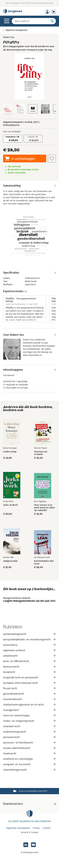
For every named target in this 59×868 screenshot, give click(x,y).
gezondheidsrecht (29, 694)
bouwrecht (29, 672)
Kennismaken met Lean (44, 562)
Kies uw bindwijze (12, 132)
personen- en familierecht (29, 743)
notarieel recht (29, 726)
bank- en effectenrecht (29, 661)
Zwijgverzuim (10, 561)
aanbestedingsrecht (29, 634)
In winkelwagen (23, 159)
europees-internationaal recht (29, 683)
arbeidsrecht (29, 656)
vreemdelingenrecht (29, 770)
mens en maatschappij (29, 715)
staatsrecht (29, 753)
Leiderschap (10, 452)
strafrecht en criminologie (29, 759)
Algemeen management (17, 30)
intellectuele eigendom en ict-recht (29, 705)
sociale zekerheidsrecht (29, 748)
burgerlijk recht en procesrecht (29, 677)
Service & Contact (30, 832)
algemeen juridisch (29, 650)
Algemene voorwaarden (18, 828)
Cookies (47, 828)
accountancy (29, 645)
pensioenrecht (29, 737)
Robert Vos (9, 37)
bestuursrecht (29, 667)
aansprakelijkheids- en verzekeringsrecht (29, 639)
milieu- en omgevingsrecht (29, 721)
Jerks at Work (10, 505)
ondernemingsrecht (29, 732)
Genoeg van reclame (41, 453)
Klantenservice (29, 804)
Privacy (36, 828)
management (29, 710)
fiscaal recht (29, 688)
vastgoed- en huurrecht (29, 764)
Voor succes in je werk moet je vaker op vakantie (44, 508)
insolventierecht (29, 699)
